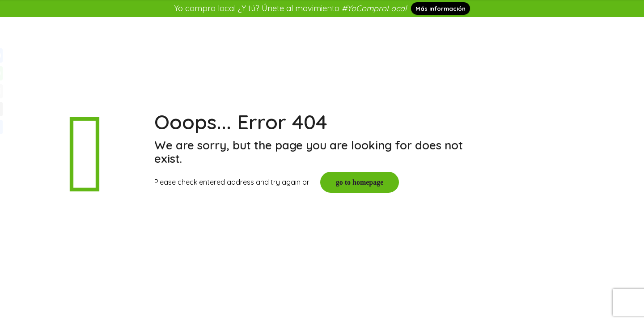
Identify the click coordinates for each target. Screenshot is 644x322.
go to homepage (360, 182)
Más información (441, 8)
